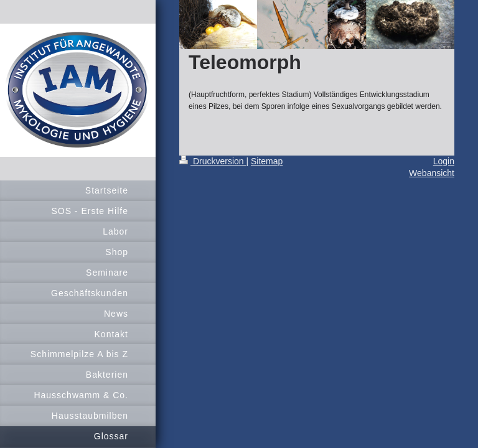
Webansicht (432, 173)
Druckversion (213, 161)
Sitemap (267, 161)
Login (444, 161)
